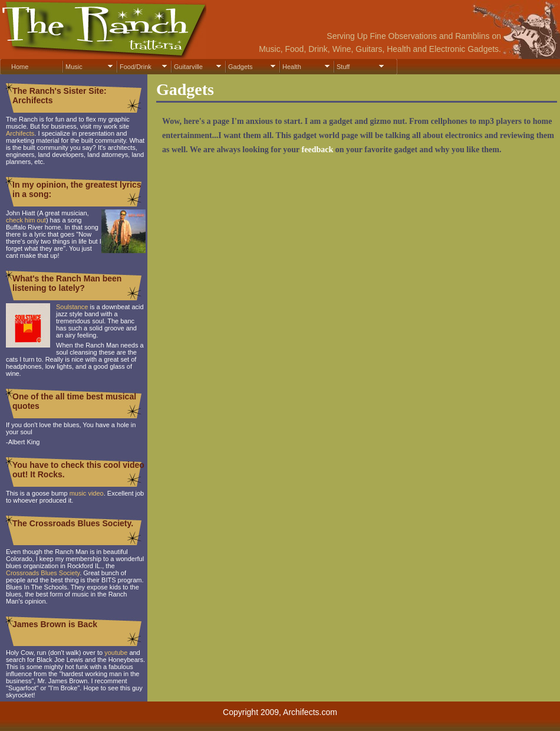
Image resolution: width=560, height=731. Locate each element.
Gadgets (241, 67)
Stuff (343, 67)
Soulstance (72, 307)
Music (74, 67)
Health (292, 67)
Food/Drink (136, 67)
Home (20, 67)
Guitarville (188, 67)
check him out (26, 220)
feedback (318, 150)
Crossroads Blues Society (43, 573)
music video (87, 493)
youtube (116, 653)
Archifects (20, 133)
